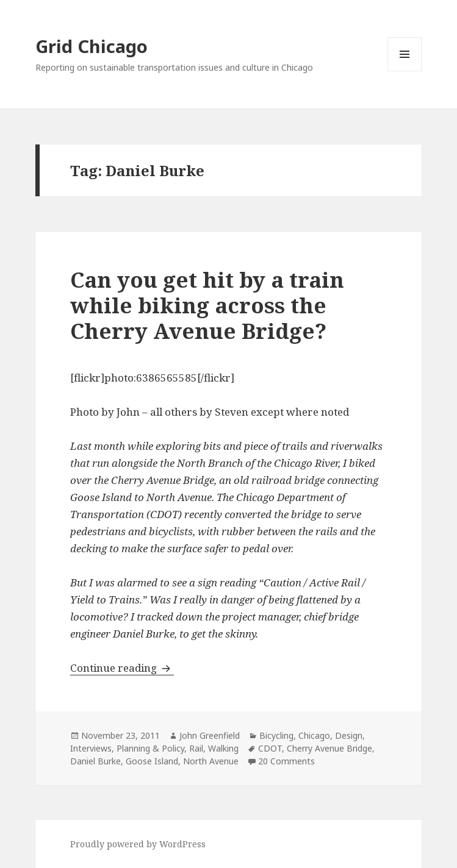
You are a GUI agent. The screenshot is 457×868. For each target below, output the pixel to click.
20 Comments (286, 761)
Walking (223, 748)
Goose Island (152, 761)
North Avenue (211, 761)
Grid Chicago (92, 46)
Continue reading (122, 668)
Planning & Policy (150, 748)
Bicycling (276, 735)
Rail (196, 748)
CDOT (270, 748)
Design (349, 735)
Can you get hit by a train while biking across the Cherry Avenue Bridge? (207, 305)
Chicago (314, 735)
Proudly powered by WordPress (138, 844)
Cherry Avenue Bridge (329, 748)
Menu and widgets (405, 71)
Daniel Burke (95, 761)
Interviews (91, 748)
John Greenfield (210, 735)
